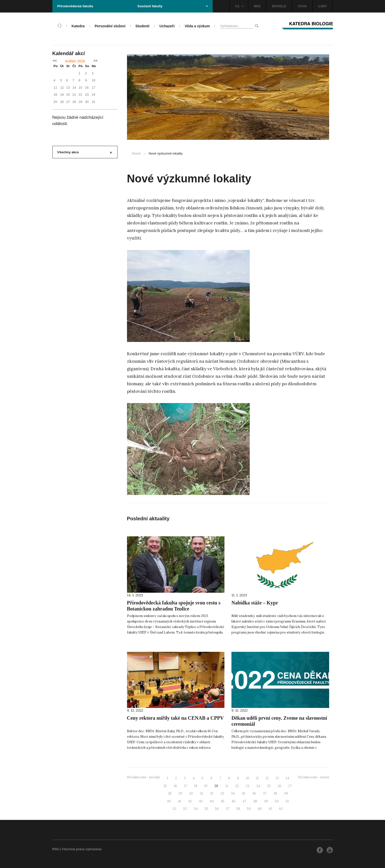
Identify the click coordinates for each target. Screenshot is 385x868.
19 (206, 786)
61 (270, 809)
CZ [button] (239, 6)
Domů (136, 153)
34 (233, 793)
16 (175, 786)
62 (281, 809)
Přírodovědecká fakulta (75, 6)
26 (279, 786)
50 (277, 801)
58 (238, 809)
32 (212, 793)
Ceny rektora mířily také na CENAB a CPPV (175, 718)
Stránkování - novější (143, 777)
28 (170, 793)
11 (258, 778)
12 (267, 778)
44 (212, 801)
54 (196, 809)
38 (275, 793)
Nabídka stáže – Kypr (255, 603)
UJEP (322, 6)
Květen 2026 (75, 61)
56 (217, 809)
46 (233, 801)
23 (247, 786)
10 (248, 778)
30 (191, 793)
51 (287, 801)
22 (237, 786)
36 (254, 793)
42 (190, 801)
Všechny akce (85, 152)
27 (290, 786)
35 (243, 793)
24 (258, 786)
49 (266, 801)
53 (185, 809)
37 (265, 793)
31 (201, 793)
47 (244, 801)
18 (196, 786)
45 (223, 801)
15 (165, 786)
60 (260, 809)
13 (277, 778)
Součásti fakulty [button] (173, 6)
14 (287, 778)
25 (269, 786)
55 (206, 809)
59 (249, 809)
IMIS (257, 6)
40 (169, 801)
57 (228, 809)
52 (175, 809)
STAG (302, 6)
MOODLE (279, 6)
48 (255, 801)
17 (186, 786)
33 (222, 793)
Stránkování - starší (314, 777)
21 (227, 786)
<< (55, 61)
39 (286, 793)
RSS (56, 849)
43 (201, 801)
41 (179, 801)
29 (180, 793)
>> (95, 61)
